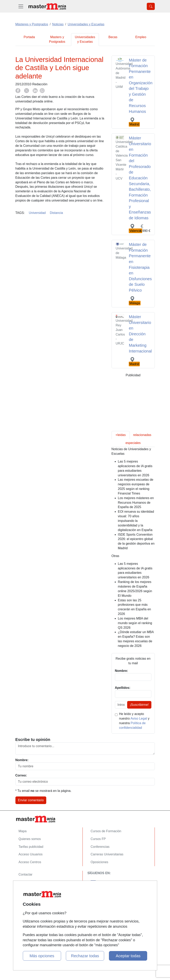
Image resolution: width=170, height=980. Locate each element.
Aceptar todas (128, 956)
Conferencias (100, 847)
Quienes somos (30, 839)
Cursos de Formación (106, 831)
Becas (113, 37)
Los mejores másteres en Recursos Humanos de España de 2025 (136, 503)
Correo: (21, 775)
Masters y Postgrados (57, 39)
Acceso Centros (30, 862)
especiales (133, 443)
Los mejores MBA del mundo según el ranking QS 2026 (135, 623)
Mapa (23, 831)
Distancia (56, 213)
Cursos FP (98, 839)
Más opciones (42, 956)
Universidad (37, 213)
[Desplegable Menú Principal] (21, 6)
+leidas (121, 435)
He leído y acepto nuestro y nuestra (134, 721)
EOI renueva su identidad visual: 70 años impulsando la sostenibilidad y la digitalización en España (136, 521)
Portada (29, 37)
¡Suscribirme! (139, 705)
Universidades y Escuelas (85, 39)
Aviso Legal (139, 718)
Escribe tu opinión (33, 740)
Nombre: (22, 760)
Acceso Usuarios (31, 854)
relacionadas (142, 435)
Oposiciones (100, 862)
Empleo (141, 37)
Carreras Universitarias (107, 854)
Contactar (26, 874)
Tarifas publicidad (31, 847)
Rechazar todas (85, 956)
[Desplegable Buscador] (151, 6)
